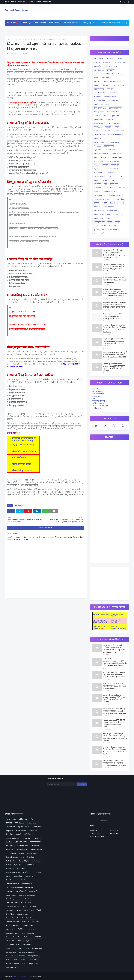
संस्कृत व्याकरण (99, 188)
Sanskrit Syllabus (113, 112)
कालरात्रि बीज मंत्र (19, 458)
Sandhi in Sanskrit (115, 195)
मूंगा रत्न (96, 230)
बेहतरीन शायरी (105, 226)
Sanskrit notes (120, 62)
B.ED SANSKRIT (111, 150)
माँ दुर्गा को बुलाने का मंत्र (22, 464)
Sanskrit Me (110, 119)
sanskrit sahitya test (113, 123)
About (13, 2)
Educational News (100, 93)
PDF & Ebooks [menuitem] (41, 23)
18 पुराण (104, 203)
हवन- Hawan (111, 188)
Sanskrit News (106, 104)
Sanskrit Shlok (99, 138)
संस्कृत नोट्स (98, 131)
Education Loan (110, 173)
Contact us (23, 2)
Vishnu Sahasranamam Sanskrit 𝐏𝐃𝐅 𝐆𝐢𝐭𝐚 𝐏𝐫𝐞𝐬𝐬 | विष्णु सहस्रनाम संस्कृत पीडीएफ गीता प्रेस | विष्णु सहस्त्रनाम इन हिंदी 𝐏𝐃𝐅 (115, 292)
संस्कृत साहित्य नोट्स (115, 108)
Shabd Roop (98, 123)
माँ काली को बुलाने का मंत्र (22, 470)
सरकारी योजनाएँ (109, 146)
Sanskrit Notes (98, 394)
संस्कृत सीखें (110, 70)
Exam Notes (120, 131)
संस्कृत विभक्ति (113, 230)
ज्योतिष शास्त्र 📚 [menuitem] (12, 23)
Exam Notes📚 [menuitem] (55, 23)
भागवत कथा (97, 97)
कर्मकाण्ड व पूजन (99, 401)
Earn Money (117, 154)
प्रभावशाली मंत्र (17, 39)
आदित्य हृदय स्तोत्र (99, 222)
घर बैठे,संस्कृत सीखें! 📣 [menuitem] (91, 23)
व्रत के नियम (106, 78)
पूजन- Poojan (107, 62)
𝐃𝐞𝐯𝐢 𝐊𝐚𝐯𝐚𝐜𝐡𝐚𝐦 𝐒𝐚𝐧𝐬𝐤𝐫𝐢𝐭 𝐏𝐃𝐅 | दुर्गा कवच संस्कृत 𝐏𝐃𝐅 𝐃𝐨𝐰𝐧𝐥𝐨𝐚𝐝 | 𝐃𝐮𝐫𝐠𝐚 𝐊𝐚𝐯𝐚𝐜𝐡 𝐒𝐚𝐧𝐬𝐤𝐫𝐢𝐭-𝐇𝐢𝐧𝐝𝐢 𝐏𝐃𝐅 (115, 355)
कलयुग (117, 222)
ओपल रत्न (105, 165)
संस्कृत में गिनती (113, 169)
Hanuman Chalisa (100, 157)
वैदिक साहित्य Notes (100, 108)
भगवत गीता (113, 180)
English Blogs (98, 119)
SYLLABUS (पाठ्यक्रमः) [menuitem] (72, 23)
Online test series (116, 157)
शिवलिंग (96, 203)
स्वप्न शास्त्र (110, 89)
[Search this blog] (62, 784)
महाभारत (115, 226)
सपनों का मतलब (99, 89)
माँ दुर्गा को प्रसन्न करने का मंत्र (24, 451)
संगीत (104, 230)
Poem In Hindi (98, 74)
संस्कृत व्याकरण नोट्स (100, 406)
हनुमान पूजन (115, 116)
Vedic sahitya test (114, 161)
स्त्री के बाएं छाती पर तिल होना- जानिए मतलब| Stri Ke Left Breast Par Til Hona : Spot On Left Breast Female (114, 254)
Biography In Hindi (111, 192)
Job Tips (105, 85)
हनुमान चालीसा (98, 150)
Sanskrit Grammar (115, 135)
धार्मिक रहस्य (111, 59)
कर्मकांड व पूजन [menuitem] (27, 23)
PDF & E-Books (99, 59)
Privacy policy (35, 2)
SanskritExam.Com (16, 10)
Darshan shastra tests (102, 154)
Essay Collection (100, 195)
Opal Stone (118, 176)
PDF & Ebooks (98, 391)
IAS (110, 176)
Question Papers (99, 135)
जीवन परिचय (120, 199)
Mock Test (97, 396)
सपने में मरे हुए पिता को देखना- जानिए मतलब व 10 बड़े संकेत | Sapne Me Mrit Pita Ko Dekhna (114, 763)
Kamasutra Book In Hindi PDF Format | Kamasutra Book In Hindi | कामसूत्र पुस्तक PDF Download (114, 267)
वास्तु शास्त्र (108, 127)
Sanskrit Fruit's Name (114, 214)
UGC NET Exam (113, 100)
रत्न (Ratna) (98, 127)
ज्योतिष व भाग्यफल (99, 403)
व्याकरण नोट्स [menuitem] (12, 28)
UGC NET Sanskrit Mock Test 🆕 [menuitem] (115, 23)
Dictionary (97, 207)
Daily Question (99, 112)
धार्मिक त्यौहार (110, 74)
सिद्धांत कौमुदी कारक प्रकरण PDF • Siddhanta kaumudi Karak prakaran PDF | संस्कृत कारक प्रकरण (115, 342)
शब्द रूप (117, 127)
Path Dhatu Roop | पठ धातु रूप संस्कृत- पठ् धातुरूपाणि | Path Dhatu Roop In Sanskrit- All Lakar (114, 723)
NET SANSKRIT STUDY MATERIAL (100, 621)
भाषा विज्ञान (97, 184)
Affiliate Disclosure (97, 836)
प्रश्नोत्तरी (96, 78)
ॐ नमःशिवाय (98, 173)
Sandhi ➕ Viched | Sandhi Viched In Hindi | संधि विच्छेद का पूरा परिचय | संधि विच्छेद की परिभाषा (114, 367)
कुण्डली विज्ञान (115, 81)
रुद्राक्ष (105, 184)
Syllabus (97, 116)
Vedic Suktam (99, 199)
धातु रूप (96, 169)
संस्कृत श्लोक (109, 131)
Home (7, 2)
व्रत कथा (105, 116)
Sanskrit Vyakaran (100, 180)
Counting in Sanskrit (117, 203)
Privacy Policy (95, 833)
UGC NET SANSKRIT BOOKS (119, 627)
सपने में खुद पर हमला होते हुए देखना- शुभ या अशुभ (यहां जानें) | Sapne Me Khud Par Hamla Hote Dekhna (115, 737)
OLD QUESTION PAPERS (99, 627)
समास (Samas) (99, 233)
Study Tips (113, 93)
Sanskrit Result (99, 218)
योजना (103, 169)
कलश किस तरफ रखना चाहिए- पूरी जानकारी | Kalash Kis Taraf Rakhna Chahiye (114, 280)
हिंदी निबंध (122, 188)
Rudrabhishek (112, 211)
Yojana (96, 165)
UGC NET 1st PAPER (118, 85)
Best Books (98, 192)
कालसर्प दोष (115, 165)
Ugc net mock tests (100, 81)
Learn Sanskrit (99, 70)
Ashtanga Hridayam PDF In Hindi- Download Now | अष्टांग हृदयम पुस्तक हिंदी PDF (114, 316)
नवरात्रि (96, 104)
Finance (97, 85)
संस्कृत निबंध (114, 184)
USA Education (99, 161)
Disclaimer (47, 2)
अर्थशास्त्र (110, 218)
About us (93, 830)
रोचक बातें (97, 62)
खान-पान (110, 199)
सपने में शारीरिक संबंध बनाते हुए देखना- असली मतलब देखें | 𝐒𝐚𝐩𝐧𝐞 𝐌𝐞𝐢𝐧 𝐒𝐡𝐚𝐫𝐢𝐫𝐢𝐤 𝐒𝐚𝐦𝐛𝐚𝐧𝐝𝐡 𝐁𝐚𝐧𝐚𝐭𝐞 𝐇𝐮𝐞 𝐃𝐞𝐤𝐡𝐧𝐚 (115, 329)
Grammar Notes (110, 97)
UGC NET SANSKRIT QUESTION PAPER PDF (107, 142)
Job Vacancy (109, 207)
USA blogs (97, 146)
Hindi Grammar (99, 100)
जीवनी (96, 226)
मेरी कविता (121, 74)
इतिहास (110, 222)
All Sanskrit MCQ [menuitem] (27, 28)
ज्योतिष (120, 59)
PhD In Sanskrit (99, 211)
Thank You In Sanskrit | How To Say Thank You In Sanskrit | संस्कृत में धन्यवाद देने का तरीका (114, 305)
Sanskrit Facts (99, 214)
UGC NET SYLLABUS (101, 614)
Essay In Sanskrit (100, 176)
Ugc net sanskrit (111, 66)
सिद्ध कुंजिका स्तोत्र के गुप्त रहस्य (24, 445)
